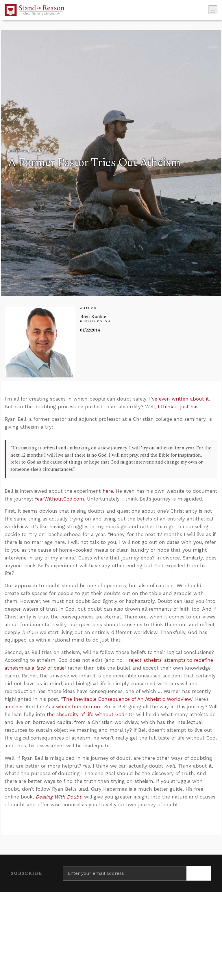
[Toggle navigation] (213, 10)
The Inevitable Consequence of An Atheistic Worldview (127, 699)
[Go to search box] (206, 10)
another (14, 707)
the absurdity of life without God (86, 714)
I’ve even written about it (179, 399)
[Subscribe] (199, 873)
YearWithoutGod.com (59, 499)
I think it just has (178, 407)
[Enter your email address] (125, 873)
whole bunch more (79, 707)
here (108, 491)
